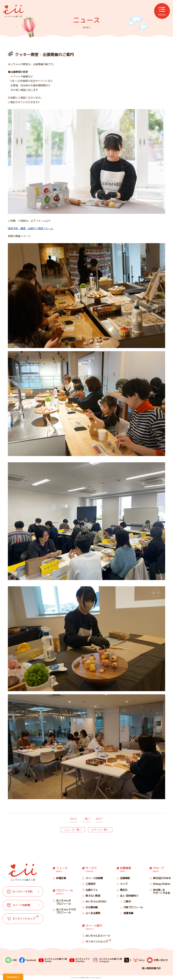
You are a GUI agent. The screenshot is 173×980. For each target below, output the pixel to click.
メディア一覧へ (100, 830)
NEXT (99, 819)
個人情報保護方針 (151, 968)
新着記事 (61, 878)
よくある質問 (93, 913)
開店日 (124, 890)
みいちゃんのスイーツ (98, 936)
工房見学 (90, 884)
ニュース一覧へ (73, 830)
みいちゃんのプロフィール (63, 902)
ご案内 (127, 902)
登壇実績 (128, 913)
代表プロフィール (133, 907)
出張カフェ (92, 890)
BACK (74, 819)
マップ (124, 884)
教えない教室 (93, 896)
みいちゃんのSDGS (96, 902)
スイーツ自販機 (94, 878)
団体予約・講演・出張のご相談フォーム (31, 228)
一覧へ (86, 819)
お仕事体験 (92, 907)
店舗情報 (125, 878)
